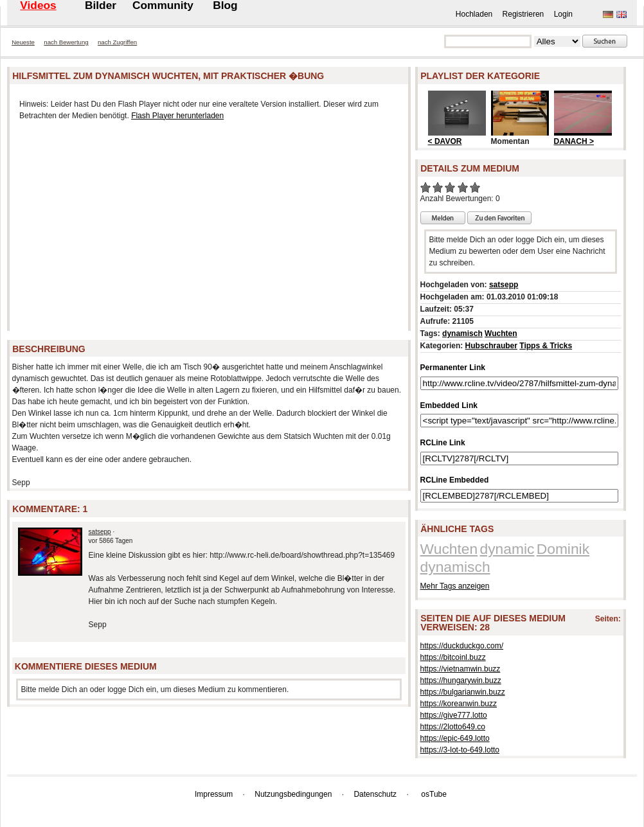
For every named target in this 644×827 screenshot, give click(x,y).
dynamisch (462, 333)
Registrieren (523, 14)
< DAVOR (445, 141)
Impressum (214, 794)
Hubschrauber (491, 346)
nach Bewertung (66, 42)
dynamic (507, 549)
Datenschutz (375, 794)
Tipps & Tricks (546, 346)
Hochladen (474, 14)
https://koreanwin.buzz (459, 704)
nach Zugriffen (117, 42)
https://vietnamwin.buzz (461, 669)
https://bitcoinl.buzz (453, 657)
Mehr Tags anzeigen (455, 586)
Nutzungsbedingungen (293, 794)
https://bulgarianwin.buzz (463, 692)
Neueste (23, 42)
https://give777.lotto (454, 715)
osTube (434, 794)
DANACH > (574, 141)
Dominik (563, 549)
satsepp (100, 532)
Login (563, 14)
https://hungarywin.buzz (461, 680)
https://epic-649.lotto (455, 738)
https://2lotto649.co (453, 727)
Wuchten (501, 333)
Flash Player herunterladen (177, 116)
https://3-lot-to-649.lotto (460, 750)
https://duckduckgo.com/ (462, 646)
